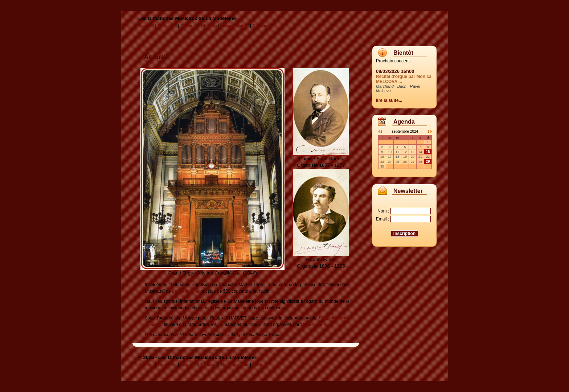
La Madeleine (186, 291)
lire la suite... (389, 100)
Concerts (167, 26)
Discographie (235, 26)
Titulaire (208, 26)
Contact (261, 26)
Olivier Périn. (314, 325)
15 (428, 152)
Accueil (146, 26)
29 (428, 162)
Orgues (188, 26)
